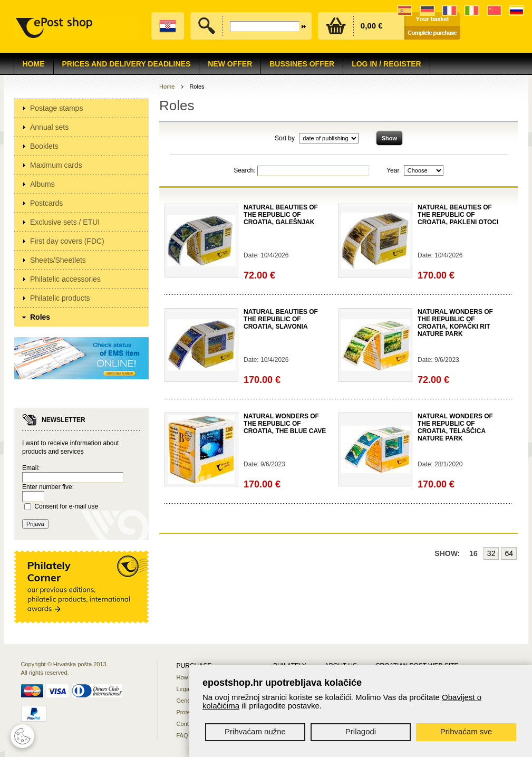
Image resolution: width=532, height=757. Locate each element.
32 (491, 553)
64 (509, 553)
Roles (40, 317)
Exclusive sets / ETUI (65, 222)
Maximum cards (56, 165)
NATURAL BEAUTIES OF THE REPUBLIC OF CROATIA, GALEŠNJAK (281, 215)
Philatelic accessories (65, 279)
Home (34, 64)
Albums (42, 184)
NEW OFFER (230, 64)
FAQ (182, 735)
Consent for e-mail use (66, 506)
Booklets (44, 146)
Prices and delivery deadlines (127, 64)
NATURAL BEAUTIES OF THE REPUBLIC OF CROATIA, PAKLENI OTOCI (458, 215)
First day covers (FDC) (67, 241)
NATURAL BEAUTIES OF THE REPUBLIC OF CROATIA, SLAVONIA (281, 319)
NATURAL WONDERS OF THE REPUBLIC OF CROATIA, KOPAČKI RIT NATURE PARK (455, 323)
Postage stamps (56, 108)
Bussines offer (302, 64)
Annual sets (49, 127)
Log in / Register (386, 64)
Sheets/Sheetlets (58, 260)
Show (389, 138)
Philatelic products (60, 298)
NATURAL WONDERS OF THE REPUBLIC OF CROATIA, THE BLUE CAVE (285, 424)
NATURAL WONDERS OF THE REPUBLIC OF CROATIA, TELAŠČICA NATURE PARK (455, 427)
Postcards (46, 203)
